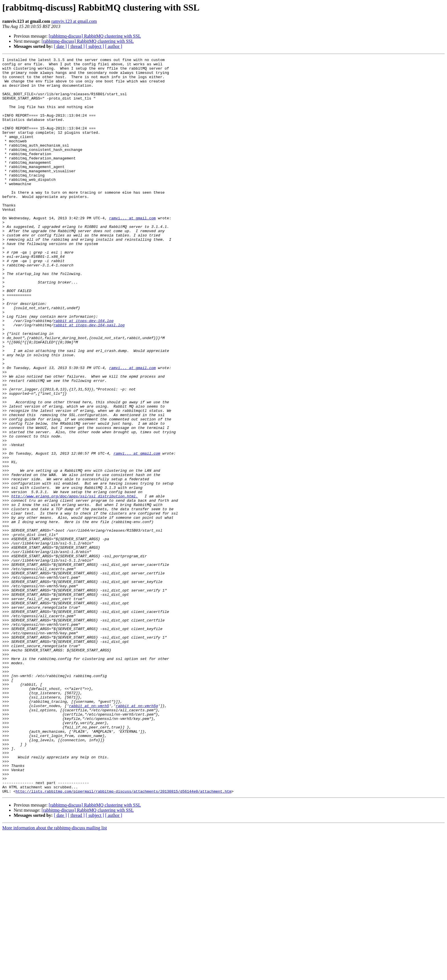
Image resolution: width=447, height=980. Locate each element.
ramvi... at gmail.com (132, 250)
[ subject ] (95, 46)
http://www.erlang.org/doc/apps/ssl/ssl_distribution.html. (75, 584)
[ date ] (60, 46)
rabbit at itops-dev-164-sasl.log (89, 379)
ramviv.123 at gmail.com (74, 21)
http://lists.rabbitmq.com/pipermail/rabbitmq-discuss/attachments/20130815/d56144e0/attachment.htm (124, 938)
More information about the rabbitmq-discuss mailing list (55, 975)
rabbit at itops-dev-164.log (83, 374)
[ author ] (114, 46)
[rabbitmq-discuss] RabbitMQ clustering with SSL (95, 36)
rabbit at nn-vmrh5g (137, 836)
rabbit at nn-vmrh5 (89, 836)
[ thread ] (76, 46)
